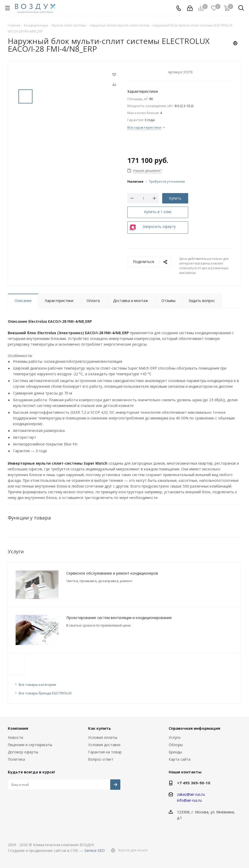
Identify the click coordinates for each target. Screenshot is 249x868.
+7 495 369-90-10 (194, 783)
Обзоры (176, 745)
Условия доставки (104, 745)
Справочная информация (194, 728)
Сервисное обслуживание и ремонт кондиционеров (112, 573)
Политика (16, 759)
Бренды (175, 752)
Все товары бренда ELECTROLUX (45, 693)
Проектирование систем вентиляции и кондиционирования (119, 618)
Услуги (175, 737)
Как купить (100, 728)
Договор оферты (23, 752)
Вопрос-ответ (101, 759)
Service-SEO (95, 850)
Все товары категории (37, 685)
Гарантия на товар (105, 752)
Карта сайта (180, 759)
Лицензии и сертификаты (30, 745)
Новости (15, 737)
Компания (18, 728)
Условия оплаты (103, 737)
